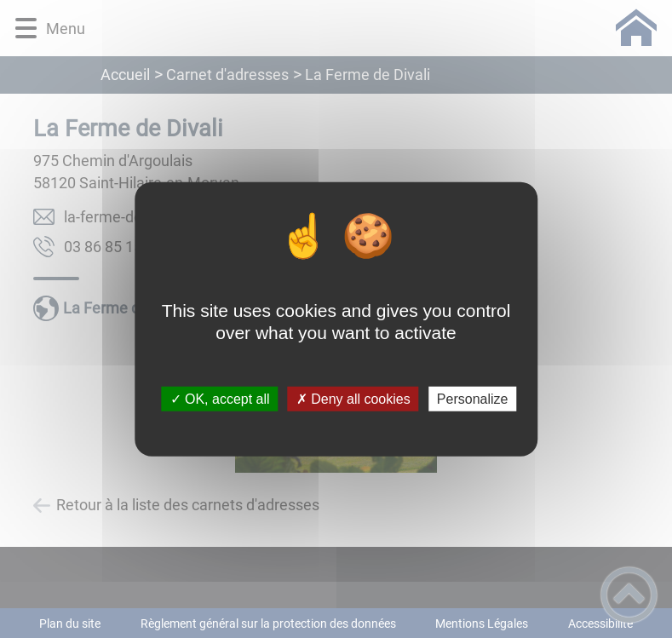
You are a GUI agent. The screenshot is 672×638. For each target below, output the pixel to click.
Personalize (473, 399)
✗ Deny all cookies (353, 399)
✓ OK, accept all (220, 399)
